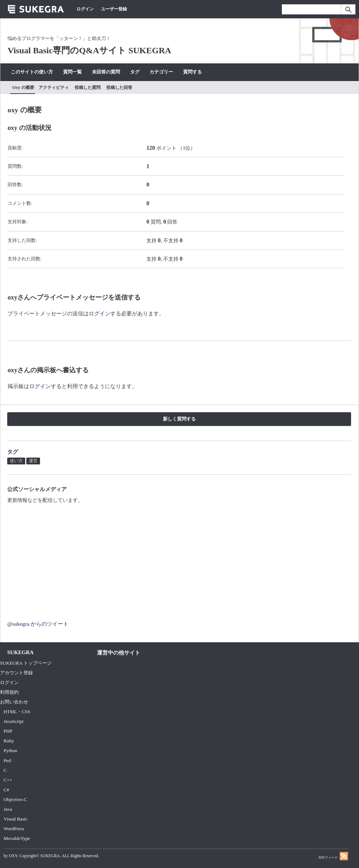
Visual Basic (15, 819)
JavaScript (14, 721)
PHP (8, 731)
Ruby (9, 741)
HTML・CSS (17, 712)
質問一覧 (72, 72)
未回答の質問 (106, 72)
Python (10, 750)
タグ (135, 72)
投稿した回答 (119, 87)
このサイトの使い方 (32, 72)
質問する (192, 72)
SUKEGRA (50, 856)
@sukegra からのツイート (38, 624)
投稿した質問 (88, 87)
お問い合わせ (14, 702)
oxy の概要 (23, 87)
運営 (33, 461)
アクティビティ (54, 87)
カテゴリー (161, 72)
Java (8, 809)
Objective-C (15, 799)
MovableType (17, 838)
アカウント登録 (16, 673)
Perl (7, 761)
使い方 (16, 461)
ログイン (85, 9)
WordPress (14, 829)
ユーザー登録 (114, 9)
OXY (13, 856)
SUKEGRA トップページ (26, 663)
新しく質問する (179, 419)
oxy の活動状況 (30, 128)
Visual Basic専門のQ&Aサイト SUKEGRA (89, 50)
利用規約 (9, 692)
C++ (8, 780)
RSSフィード (333, 856)
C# (6, 790)
